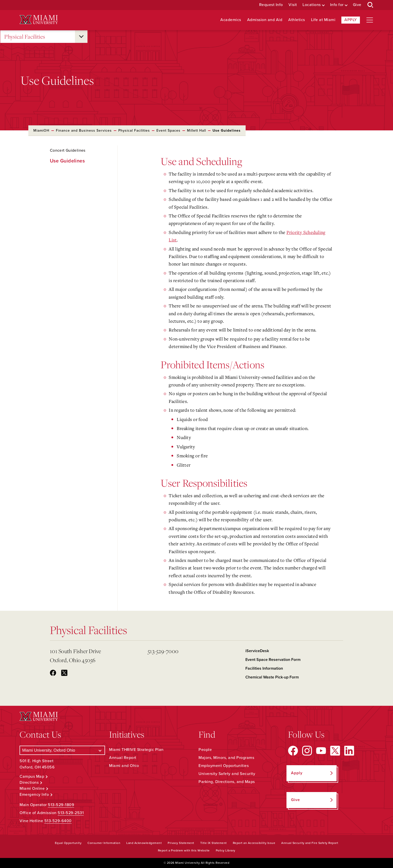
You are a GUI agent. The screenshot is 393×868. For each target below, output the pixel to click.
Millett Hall (197, 131)
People (205, 750)
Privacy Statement (181, 843)
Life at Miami (323, 20)
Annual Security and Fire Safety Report (310, 843)
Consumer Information (104, 843)
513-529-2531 (71, 813)
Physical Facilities (25, 37)
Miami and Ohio (124, 766)
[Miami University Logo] (39, 20)
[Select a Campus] (62, 750)
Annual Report (123, 758)
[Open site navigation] (370, 20)
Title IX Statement (214, 843)
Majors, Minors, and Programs (226, 758)
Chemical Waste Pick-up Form (272, 677)
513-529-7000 (163, 651)
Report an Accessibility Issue (254, 843)
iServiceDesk (257, 651)
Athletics (297, 20)
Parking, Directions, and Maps (227, 782)
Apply (351, 20)
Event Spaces (168, 131)
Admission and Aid (265, 20)
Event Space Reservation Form (273, 660)
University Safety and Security (227, 774)
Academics (231, 20)
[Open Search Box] (370, 5)
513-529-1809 (61, 805)
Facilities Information (264, 668)
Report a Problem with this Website (184, 850)
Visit (293, 5)
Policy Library (226, 850)
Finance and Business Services (84, 131)
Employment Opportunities (224, 766)
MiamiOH (41, 131)
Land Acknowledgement (144, 843)
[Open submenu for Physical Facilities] (81, 37)
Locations (312, 5)
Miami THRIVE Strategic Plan (136, 750)
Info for (337, 5)
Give (357, 5)
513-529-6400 (58, 821)
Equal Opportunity (68, 843)
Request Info (271, 5)
